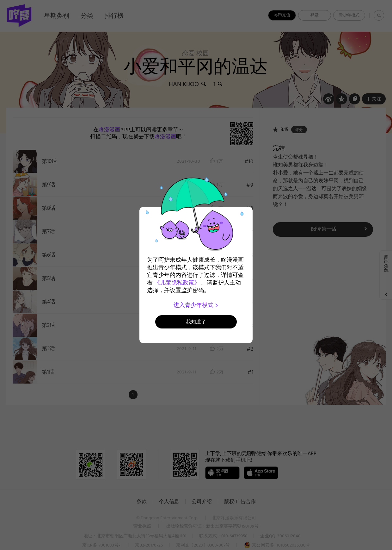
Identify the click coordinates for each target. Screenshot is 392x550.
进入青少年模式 (196, 305)
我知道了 (196, 322)
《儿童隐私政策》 (177, 283)
